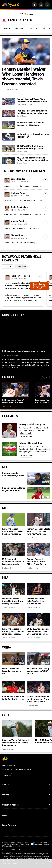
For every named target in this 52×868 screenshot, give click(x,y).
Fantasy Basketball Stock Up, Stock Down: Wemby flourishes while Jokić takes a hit (13, 601)
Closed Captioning (22, 842)
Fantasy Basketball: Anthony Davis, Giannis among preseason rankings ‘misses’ (13, 631)
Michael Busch (18, 235)
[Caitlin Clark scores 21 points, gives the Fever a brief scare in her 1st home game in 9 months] (38, 687)
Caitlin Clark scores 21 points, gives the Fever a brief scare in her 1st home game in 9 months (38, 699)
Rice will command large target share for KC (14, 489)
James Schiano (32, 538)
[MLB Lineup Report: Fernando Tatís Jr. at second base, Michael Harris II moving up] (9, 160)
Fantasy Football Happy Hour (33, 424)
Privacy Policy (24, 844)
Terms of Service (16, 846)
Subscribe (7, 775)
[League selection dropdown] (7, 267)
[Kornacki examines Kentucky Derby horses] (39, 478)
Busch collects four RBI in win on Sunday (20, 243)
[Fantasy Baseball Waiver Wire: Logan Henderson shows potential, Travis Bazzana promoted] (26, 51)
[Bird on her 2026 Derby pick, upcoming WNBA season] (38, 659)
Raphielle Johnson (9, 608)
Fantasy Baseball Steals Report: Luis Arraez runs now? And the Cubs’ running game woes (38, 531)
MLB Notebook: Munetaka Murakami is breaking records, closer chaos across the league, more (13, 562)
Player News (20, 28)
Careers (13, 842)
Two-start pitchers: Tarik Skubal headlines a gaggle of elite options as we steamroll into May (33, 112)
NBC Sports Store (40, 842)
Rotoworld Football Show (31, 443)
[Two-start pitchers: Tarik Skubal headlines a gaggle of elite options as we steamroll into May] (9, 113)
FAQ (31, 842)
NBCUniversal (15, 850)
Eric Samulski (7, 89)
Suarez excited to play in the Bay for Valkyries (13, 698)
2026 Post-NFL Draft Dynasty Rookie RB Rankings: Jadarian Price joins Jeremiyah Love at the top (33, 147)
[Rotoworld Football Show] (9, 449)
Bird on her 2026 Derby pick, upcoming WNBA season (38, 671)
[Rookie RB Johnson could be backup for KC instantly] (9, 125)
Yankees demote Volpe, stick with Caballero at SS (23, 200)
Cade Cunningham (20, 207)
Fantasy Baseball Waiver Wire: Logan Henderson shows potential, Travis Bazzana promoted (24, 77)
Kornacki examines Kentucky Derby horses (13, 474)
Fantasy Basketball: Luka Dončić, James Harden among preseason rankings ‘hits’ (37, 601)
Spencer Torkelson (21, 276)
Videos (34, 28)
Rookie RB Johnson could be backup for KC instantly (30, 124)
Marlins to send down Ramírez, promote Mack (22, 228)
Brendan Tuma (22, 163)
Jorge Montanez (8, 538)
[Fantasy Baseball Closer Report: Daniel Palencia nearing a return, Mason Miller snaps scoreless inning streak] (14, 519)
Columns (46, 28)
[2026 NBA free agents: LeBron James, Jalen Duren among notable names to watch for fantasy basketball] (38, 619)
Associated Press (33, 706)
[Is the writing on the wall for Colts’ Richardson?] (9, 137)
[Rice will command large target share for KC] (39, 493)
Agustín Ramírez (19, 221)
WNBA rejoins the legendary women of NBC (12, 671)
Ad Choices (15, 844)
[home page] (11, 5)
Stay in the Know (9, 765)
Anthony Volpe (18, 193)
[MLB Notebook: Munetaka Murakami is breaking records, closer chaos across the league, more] (14, 549)
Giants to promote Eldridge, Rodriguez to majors (22, 186)
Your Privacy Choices (42, 844)
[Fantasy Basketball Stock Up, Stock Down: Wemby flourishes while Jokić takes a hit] (14, 589)
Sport (7, 28)
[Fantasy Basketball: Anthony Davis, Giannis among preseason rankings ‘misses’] (14, 619)
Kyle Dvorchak (22, 151)
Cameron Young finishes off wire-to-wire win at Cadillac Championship (16, 743)
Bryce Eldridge (18, 179)
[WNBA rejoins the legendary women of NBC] (14, 659)
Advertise (5, 842)
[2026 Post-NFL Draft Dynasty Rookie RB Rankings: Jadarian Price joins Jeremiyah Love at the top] (9, 148)
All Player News (21, 266)
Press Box (6, 844)
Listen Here (27, 437)
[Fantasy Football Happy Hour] (9, 430)
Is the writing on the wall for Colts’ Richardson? (33, 136)
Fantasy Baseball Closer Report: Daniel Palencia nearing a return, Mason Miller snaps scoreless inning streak (13, 531)
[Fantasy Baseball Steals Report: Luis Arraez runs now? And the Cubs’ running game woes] (38, 519)
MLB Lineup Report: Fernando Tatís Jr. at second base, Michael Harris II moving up (33, 159)
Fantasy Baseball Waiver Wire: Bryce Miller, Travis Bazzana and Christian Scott (38, 562)
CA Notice (5, 846)
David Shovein (22, 116)
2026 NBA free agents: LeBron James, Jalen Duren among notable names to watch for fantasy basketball (38, 631)
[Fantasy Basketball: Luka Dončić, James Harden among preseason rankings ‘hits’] (38, 589)
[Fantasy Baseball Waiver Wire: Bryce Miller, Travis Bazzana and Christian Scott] (38, 549)
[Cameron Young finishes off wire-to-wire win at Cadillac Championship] (17, 728)
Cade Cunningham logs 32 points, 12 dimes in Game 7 (25, 214)
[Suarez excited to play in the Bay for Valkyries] (14, 687)
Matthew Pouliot (33, 568)
